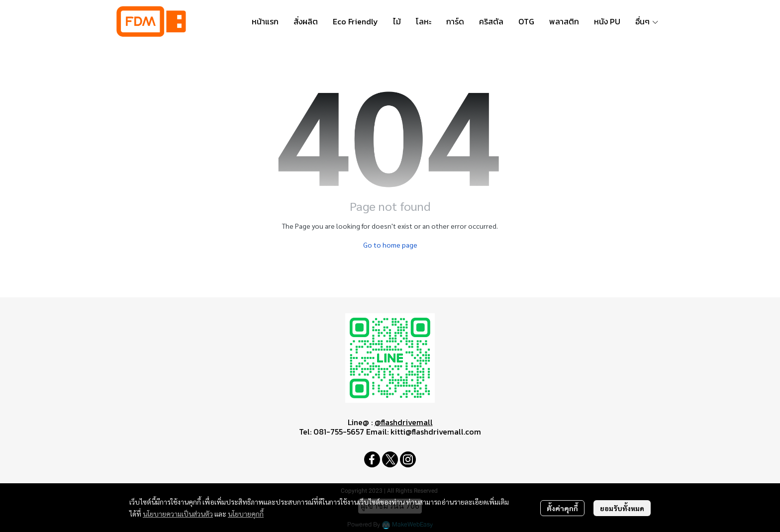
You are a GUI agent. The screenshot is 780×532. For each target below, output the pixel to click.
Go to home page (390, 245)
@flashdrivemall (404, 422)
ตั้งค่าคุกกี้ (562, 508)
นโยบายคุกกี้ (246, 514)
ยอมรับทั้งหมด (622, 508)
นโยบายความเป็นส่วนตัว (178, 514)
